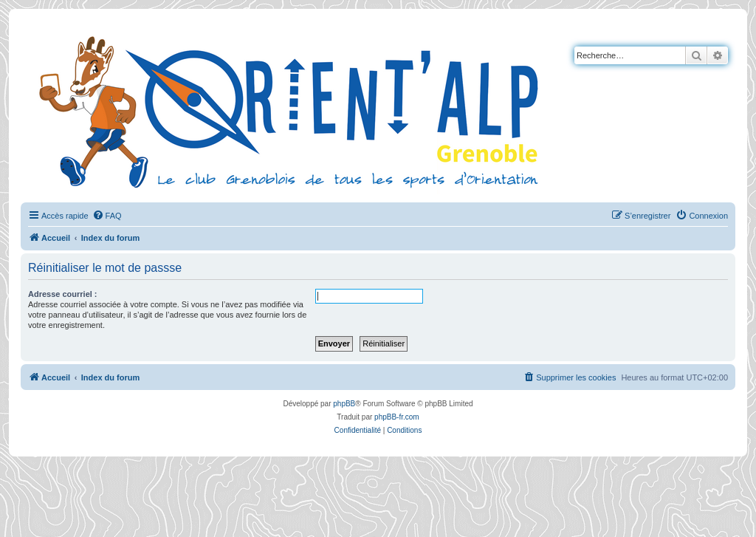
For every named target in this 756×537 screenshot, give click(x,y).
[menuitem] (107, 216)
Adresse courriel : (63, 294)
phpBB (344, 404)
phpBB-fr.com (397, 417)
